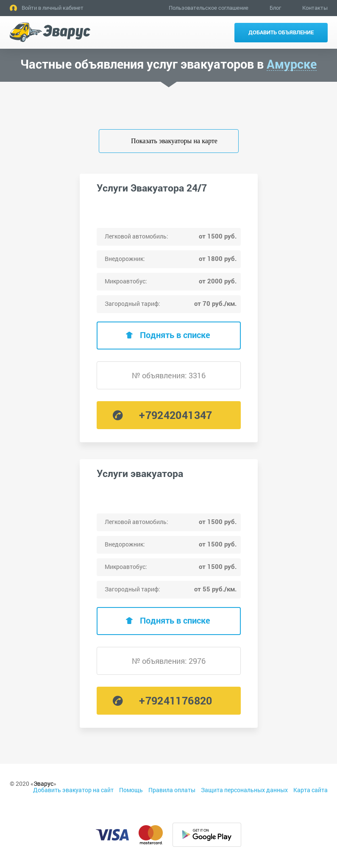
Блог (275, 8)
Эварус (43, 783)
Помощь (131, 790)
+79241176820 (175, 700)
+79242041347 (175, 415)
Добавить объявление (281, 32)
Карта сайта (311, 790)
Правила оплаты (172, 790)
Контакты (315, 8)
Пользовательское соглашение (209, 8)
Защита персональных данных (244, 790)
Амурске (292, 64)
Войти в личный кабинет (53, 8)
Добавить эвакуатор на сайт (73, 790)
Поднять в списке (175, 335)
